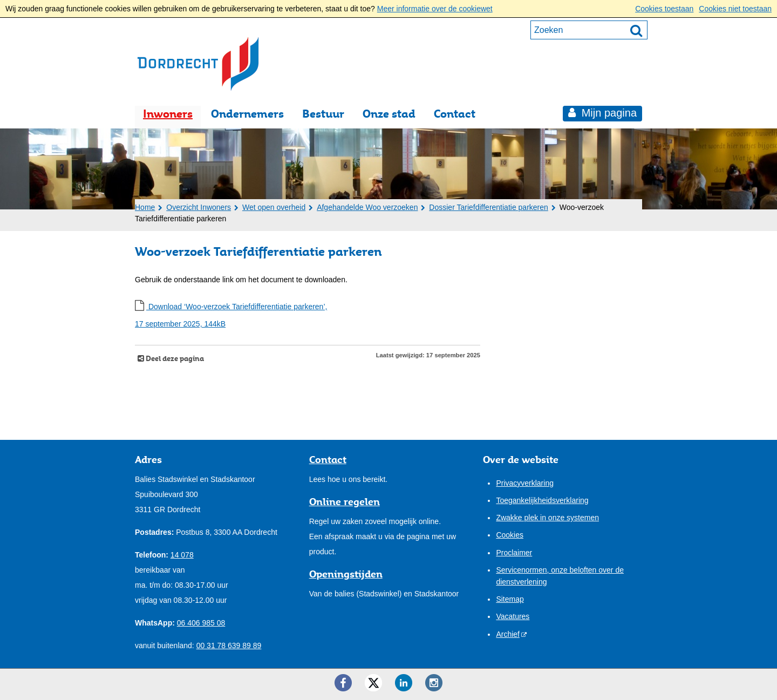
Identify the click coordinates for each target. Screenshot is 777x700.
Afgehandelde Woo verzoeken (367, 207)
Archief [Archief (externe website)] (508, 634)
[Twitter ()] (373, 683)
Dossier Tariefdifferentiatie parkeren (489, 207)
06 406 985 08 (201, 623)
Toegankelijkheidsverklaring (542, 500)
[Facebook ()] (343, 683)
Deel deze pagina (174, 359)
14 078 (182, 555)
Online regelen (345, 501)
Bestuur (323, 114)
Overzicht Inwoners (199, 207)
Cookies (510, 535)
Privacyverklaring (525, 483)
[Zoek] (636, 30)
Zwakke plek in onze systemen (547, 518)
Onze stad (389, 114)
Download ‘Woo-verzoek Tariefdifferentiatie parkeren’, (308, 317)
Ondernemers (247, 114)
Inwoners (168, 114)
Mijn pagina (608, 113)
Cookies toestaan (664, 9)
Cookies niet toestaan (735, 9)
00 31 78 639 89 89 (229, 645)
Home (145, 207)
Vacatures (513, 616)
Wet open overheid (274, 207)
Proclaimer (514, 553)
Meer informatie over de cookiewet (435, 9)
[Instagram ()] (434, 683)
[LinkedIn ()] (404, 683)
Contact (455, 114)
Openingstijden (346, 574)
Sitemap (510, 599)
